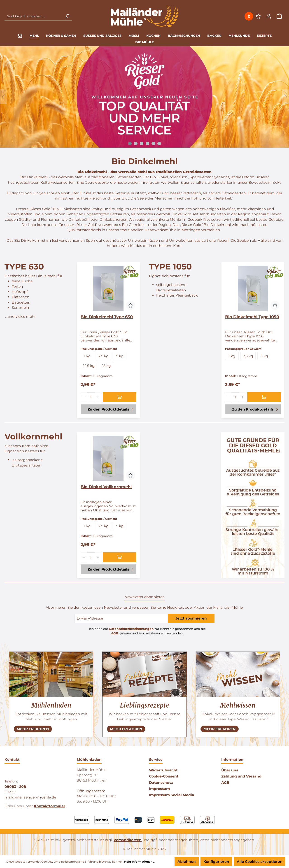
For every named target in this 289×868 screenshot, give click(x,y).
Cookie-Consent (164, 776)
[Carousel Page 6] (159, 144)
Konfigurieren (216, 862)
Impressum (159, 789)
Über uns (230, 770)
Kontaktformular (50, 806)
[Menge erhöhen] (98, 397)
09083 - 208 (15, 787)
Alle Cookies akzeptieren (260, 862)
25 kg (106, 366)
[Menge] (91, 397)
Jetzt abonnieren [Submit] (191, 618)
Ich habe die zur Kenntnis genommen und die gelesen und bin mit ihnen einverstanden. (147, 631)
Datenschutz (161, 783)
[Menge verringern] (84, 397)
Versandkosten (128, 840)
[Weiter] (286, 97)
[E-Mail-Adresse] (121, 618)
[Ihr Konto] (269, 16)
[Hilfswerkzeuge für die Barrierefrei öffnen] (249, 16)
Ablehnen (187, 862)
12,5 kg (89, 366)
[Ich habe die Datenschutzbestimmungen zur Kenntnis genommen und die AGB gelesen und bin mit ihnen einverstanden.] (84, 629)
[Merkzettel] (258, 16)
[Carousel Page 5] (153, 144)
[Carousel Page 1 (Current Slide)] (130, 144)
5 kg (120, 356)
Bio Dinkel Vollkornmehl (106, 487)
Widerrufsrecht (163, 770)
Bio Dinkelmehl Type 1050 (252, 317)
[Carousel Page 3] (142, 144)
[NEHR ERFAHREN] (33, 729)
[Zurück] (3, 97)
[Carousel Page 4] (147, 144)
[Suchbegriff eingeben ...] (33, 16)
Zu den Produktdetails (111, 409)
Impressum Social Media (172, 795)
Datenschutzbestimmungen (131, 629)
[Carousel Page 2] (136, 144)
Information (232, 760)
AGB (115, 633)
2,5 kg (104, 356)
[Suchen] (67, 16)
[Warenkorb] (279, 16)
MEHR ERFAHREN (33, 729)
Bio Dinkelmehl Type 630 (107, 317)
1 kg (87, 356)
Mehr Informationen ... (140, 862)
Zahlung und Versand (241, 776)
